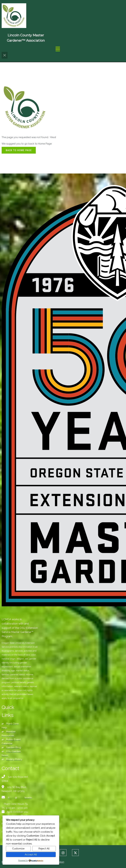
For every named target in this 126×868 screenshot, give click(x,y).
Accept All (31, 855)
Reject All (44, 849)
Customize (18, 849)
